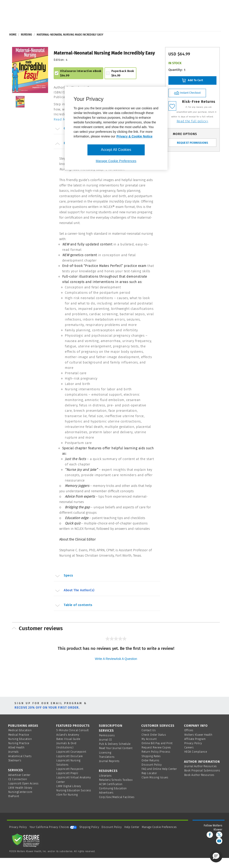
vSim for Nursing (67, 795)
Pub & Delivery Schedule (115, 744)
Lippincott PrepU (67, 773)
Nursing (26, 35)
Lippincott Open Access (23, 784)
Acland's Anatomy (68, 735)
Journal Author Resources (201, 766)
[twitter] (219, 835)
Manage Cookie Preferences (159, 827)
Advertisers (106, 793)
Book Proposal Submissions (202, 771)
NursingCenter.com (20, 792)
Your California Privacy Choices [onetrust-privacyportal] (53, 827)
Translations (107, 757)
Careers (189, 748)
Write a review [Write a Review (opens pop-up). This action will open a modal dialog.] (105, 659)
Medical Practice (19, 735)
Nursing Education (20, 739)
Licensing (105, 753)
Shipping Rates (151, 756)
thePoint (14, 796)
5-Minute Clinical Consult (73, 730)
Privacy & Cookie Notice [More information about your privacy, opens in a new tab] (135, 136)
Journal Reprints (109, 761)
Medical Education (20, 730)
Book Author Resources (199, 775)
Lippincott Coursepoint (71, 752)
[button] (216, 856)
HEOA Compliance (196, 752)
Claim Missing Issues (155, 777)
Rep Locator (149, 773)
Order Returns (151, 760)
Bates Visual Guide (68, 739)
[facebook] (210, 835)
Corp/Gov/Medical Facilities (117, 797)
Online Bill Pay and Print (157, 743)
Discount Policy (152, 765)
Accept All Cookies (116, 150)
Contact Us (149, 730)
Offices (189, 730)
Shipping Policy (89, 827)
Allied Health (16, 748)
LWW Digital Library (69, 786)
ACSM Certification (111, 784)
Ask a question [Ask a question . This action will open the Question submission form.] (126, 659)
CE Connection (18, 779)
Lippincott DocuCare (70, 756)
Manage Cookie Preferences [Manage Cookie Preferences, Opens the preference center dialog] (116, 161)
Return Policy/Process (156, 752)
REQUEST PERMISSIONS (193, 143)
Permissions (107, 735)
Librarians (105, 776)
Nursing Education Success (74, 790)
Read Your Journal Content (116, 748)
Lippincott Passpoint (70, 769)
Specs (64, 576)
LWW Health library (20, 788)
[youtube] (219, 841)
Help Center (132, 827)
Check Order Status (154, 735)
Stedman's (15, 760)
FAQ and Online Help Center (159, 769)
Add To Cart (192, 80)
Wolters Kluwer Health (198, 735)
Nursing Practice (19, 743)
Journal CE (106, 740)
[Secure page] (27, 840)
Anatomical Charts (20, 756)
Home (13, 35)
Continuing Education (113, 788)
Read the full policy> (193, 121)
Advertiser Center (19, 775)
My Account (149, 739)
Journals (14, 752)
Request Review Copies (156, 748)
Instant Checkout (187, 93)
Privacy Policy (193, 743)
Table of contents (73, 606)
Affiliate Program (195, 739)
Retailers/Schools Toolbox (116, 780)
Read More (62, 119)
